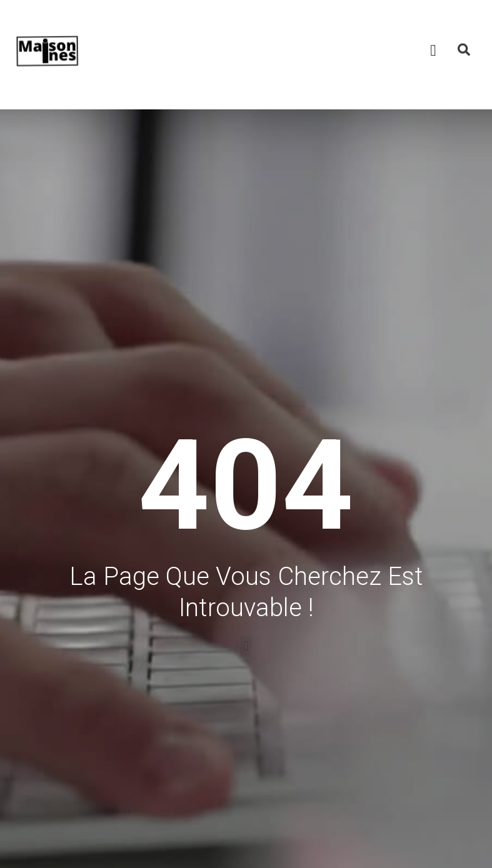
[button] (405, 35)
